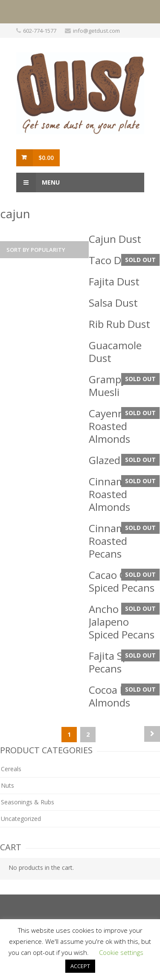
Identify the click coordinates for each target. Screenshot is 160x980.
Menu (38, 182)
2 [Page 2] (88, 734)
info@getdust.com (96, 31)
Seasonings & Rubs (28, 802)
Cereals (11, 769)
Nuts (7, 785)
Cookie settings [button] (121, 952)
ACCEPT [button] (80, 966)
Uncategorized (21, 819)
